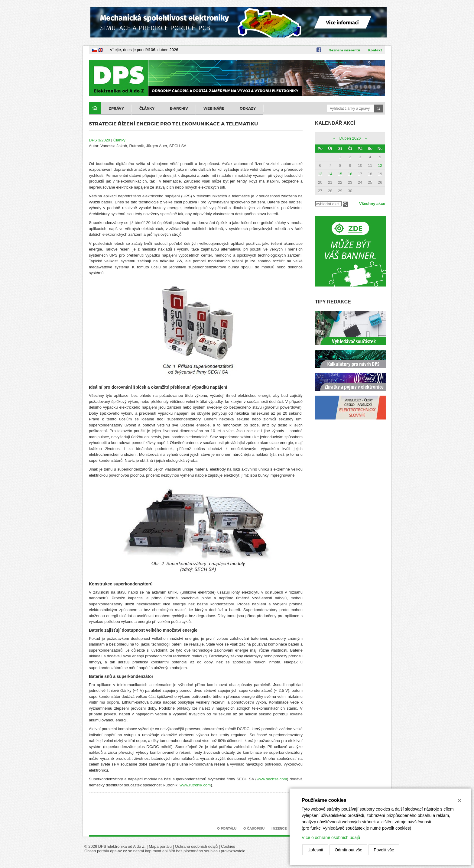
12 (380, 165)
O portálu (227, 828)
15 (340, 174)
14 (330, 174)
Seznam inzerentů (345, 50)
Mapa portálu (160, 846)
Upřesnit (315, 850)
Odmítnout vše (348, 850)
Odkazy (248, 108)
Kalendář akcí (335, 123)
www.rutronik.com (195, 785)
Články (147, 108)
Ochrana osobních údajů (196, 846)
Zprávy (116, 108)
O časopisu (254, 828)
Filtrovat (345, 204)
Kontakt (375, 50)
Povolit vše (384, 850)
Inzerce (279, 828)
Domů (95, 108)
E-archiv (179, 108)
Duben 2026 (350, 138)
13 (320, 174)
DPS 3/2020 (99, 140)
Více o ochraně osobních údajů (331, 837)
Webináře (214, 108)
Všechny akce (372, 204)
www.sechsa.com (272, 779)
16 (350, 174)
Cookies (228, 846)
